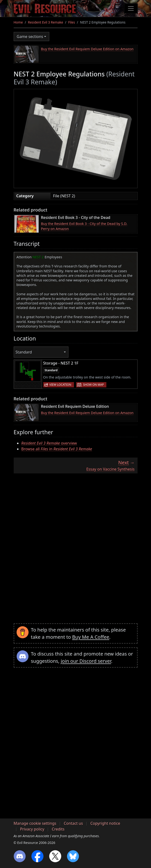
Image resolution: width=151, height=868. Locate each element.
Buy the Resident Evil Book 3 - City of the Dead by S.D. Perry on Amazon (84, 226)
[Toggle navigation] (131, 8)
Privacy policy (32, 829)
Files (72, 22)
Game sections (30, 37)
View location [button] (60, 385)
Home (18, 22)
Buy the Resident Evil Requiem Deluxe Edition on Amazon (87, 49)
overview (49, 443)
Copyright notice (105, 823)
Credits (58, 829)
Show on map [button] (93, 385)
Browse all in (57, 449)
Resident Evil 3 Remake (45, 22)
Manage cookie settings (35, 823)
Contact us (73, 823)
